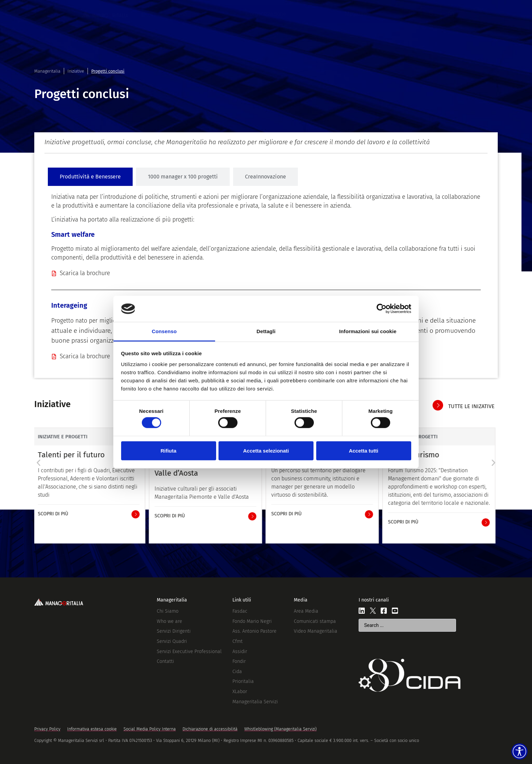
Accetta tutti (364, 450)
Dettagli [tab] (266, 331)
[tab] (90, 177)
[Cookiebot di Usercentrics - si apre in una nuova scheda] (382, 309)
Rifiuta (168, 450)
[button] (39, 463)
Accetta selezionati (266, 450)
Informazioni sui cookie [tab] (368, 331)
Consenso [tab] (164, 331)
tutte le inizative (471, 406)
